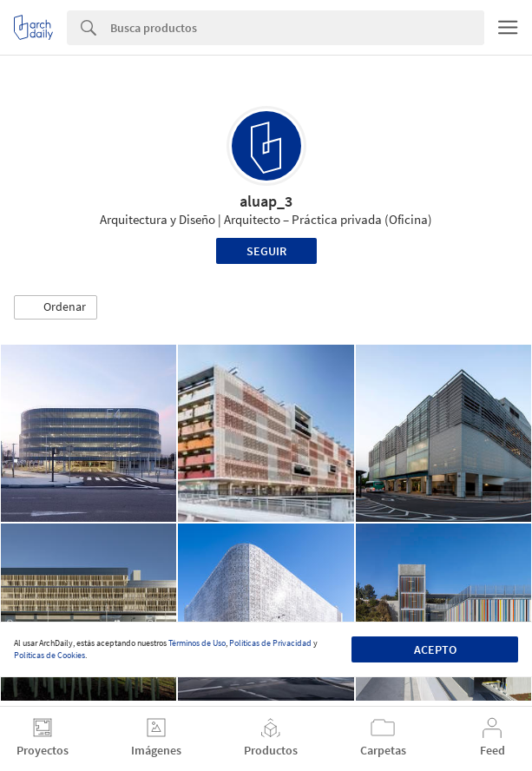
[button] (56, 307)
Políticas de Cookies (49, 655)
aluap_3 (266, 201)
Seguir (266, 251)
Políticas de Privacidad (270, 643)
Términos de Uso (197, 643)
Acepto (435, 649)
